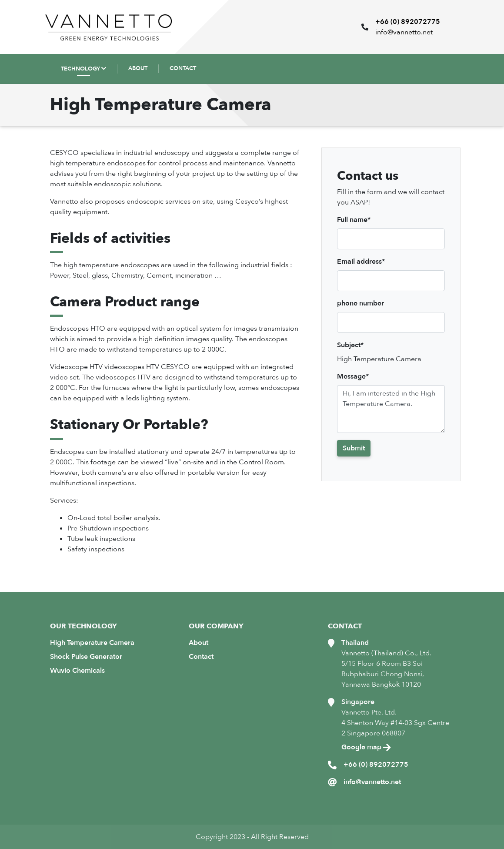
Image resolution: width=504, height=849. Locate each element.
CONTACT (183, 68)
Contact (201, 657)
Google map (366, 747)
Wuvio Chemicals (77, 671)
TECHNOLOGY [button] (80, 69)
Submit (354, 448)
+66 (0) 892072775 (408, 22)
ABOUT (138, 68)
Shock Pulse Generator (86, 657)
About (199, 643)
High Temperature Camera (92, 643)
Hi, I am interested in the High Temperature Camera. (391, 409)
